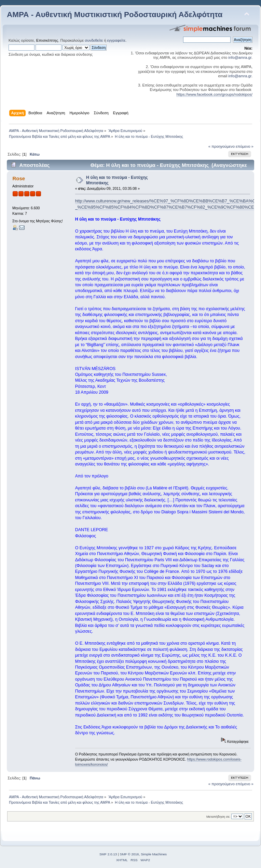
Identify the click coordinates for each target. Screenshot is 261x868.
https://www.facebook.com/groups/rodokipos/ (214, 94)
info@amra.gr (240, 57)
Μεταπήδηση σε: (218, 817)
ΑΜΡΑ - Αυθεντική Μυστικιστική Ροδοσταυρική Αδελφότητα (115, 15)
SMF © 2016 (129, 854)
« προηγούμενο (222, 146)
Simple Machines (154, 854)
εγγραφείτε (116, 40)
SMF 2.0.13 (108, 854)
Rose (19, 178)
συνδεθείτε (94, 40)
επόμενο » (245, 146)
